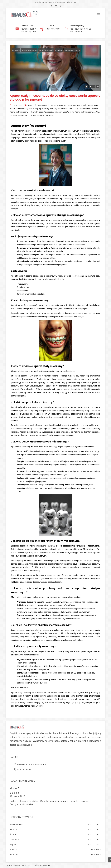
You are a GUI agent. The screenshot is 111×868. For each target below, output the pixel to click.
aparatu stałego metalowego (38, 134)
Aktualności (16, 50)
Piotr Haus (49, 115)
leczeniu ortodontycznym (64, 220)
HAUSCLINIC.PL (27, 865)
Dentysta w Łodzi (25, 115)
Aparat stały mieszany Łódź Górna (53, 108)
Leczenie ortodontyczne (29, 50)
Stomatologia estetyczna (72, 50)
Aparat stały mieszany (66, 105)
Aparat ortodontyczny (47, 105)
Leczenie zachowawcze (46, 50)
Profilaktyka (59, 50)
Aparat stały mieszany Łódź (88, 105)
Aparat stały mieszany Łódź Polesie (83, 108)
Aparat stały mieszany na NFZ (87, 112)
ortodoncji (89, 447)
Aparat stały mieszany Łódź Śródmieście (26, 112)
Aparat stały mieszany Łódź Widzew (59, 112)
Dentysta (13, 115)
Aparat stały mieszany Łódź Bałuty (24, 108)
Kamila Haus (39, 115)
